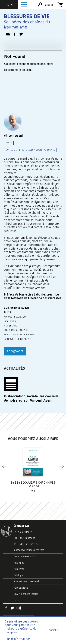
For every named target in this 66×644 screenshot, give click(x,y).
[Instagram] (19, 608)
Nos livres (19, 569)
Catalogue (19, 575)
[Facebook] (6, 608)
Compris (54, 630)
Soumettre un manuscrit (27, 581)
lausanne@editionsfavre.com (29, 550)
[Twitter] (12, 608)
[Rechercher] (40, 6)
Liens (16, 600)
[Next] (62, 466)
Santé (9, 143)
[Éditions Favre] (9, 5)
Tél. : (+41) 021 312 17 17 (26, 544)
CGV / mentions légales (26, 594)
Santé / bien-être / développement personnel (30, 150)
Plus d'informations (18, 639)
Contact (50, 5)
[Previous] (4, 466)
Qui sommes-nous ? (24, 556)
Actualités (19, 563)
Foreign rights (21, 588)
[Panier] (60, 6)
